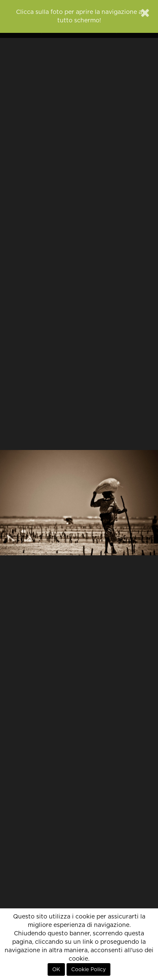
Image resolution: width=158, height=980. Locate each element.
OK (56, 969)
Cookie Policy (88, 969)
